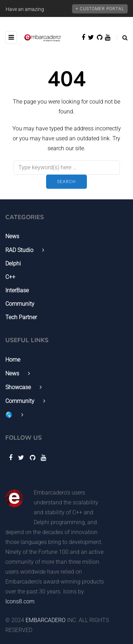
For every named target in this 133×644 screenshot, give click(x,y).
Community (20, 304)
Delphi (13, 264)
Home (13, 360)
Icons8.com (20, 601)
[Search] (67, 168)
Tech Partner (21, 317)
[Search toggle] (122, 38)
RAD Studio (19, 250)
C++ (10, 277)
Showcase (18, 387)
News (12, 236)
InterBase (17, 290)
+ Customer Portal (100, 9)
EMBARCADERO (46, 620)
